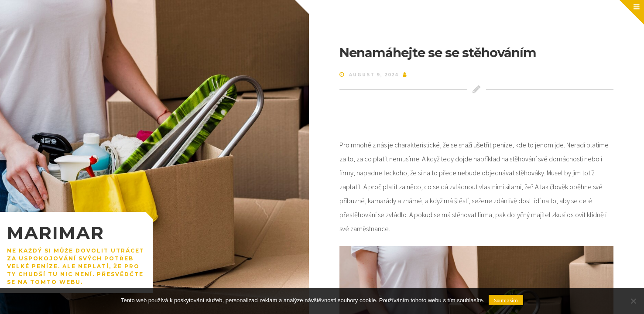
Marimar (56, 233)
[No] (633, 301)
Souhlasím (506, 300)
